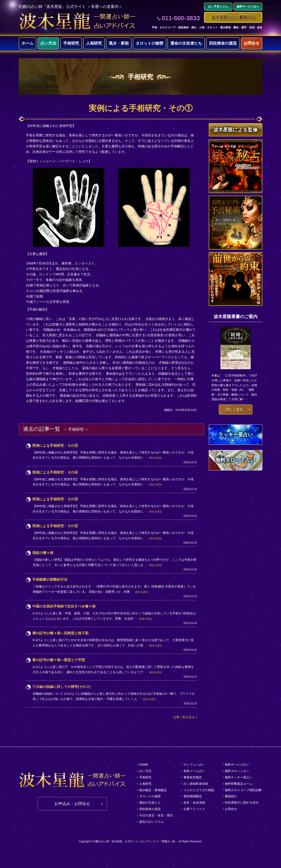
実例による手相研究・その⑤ (55, 446)
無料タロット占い (237, 771)
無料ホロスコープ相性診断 (243, 790)
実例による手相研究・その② (55, 526)
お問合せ (252, 43)
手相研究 (71, 43)
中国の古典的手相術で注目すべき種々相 (64, 606)
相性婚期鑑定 (193, 796)
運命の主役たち (150, 803)
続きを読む (156, 458)
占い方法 (48, 43)
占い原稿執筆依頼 (196, 784)
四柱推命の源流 (223, 43)
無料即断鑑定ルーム (239, 784)
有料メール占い (194, 771)
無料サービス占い (237, 765)
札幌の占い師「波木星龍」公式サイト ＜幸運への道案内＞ (71, 7)
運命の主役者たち (186, 43)
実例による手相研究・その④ (55, 472)
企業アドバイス (194, 809)
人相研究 (94, 43)
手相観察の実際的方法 (50, 580)
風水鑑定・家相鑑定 (153, 790)
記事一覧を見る (184, 717)
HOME (144, 765)
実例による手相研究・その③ (55, 499)
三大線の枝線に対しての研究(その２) (62, 687)
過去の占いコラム (151, 822)
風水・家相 (119, 43)
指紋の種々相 (43, 553)
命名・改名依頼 (194, 803)
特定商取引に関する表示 (242, 803)
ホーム (27, 43)
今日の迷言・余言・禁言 (156, 815)
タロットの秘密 (150, 43)
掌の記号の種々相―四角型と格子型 (60, 633)
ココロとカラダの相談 (199, 790)
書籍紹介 (231, 796)
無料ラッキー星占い (239, 777)
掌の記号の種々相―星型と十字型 (59, 660)
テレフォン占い (194, 765)
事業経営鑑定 (193, 777)
